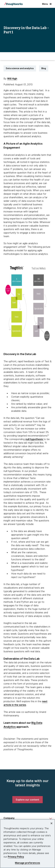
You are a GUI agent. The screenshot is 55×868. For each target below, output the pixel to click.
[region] (27, 844)
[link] (27, 800)
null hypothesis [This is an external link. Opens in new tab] (34, 439)
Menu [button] (47, 4)
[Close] (51, 823)
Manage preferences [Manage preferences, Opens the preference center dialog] (27, 863)
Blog (44, 68)
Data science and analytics (20, 68)
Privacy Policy (16, 857)
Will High (12, 79)
